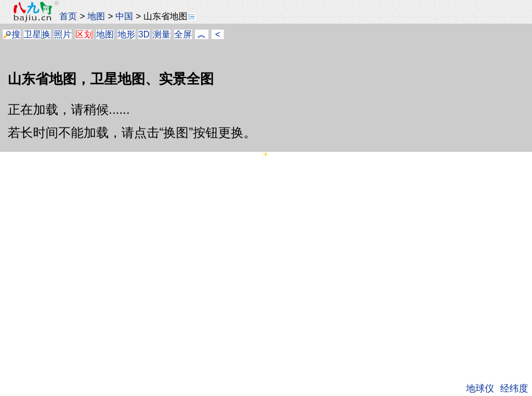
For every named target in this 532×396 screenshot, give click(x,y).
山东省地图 (170, 16)
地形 (126, 34)
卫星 (32, 34)
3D (144, 34)
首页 (68, 16)
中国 (124, 16)
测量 (162, 34)
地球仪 (480, 388)
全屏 (183, 34)
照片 (63, 34)
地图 (96, 16)
